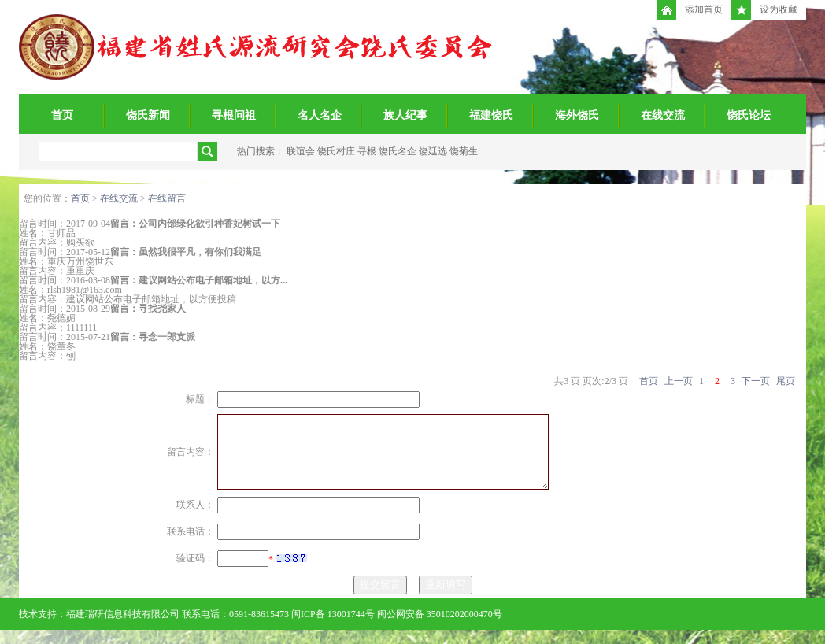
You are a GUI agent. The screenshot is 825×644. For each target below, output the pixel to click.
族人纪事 (405, 115)
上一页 (679, 381)
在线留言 (167, 198)
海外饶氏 (577, 115)
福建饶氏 (491, 115)
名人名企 (320, 115)
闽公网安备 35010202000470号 (440, 628)
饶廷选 (433, 151)
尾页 (786, 381)
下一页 (756, 381)
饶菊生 (464, 151)
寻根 (367, 151)
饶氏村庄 (336, 151)
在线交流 (663, 115)
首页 (62, 115)
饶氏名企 (398, 151)
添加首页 (690, 10)
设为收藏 (764, 10)
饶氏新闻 (148, 115)
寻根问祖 (234, 115)
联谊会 (301, 151)
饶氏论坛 (749, 115)
